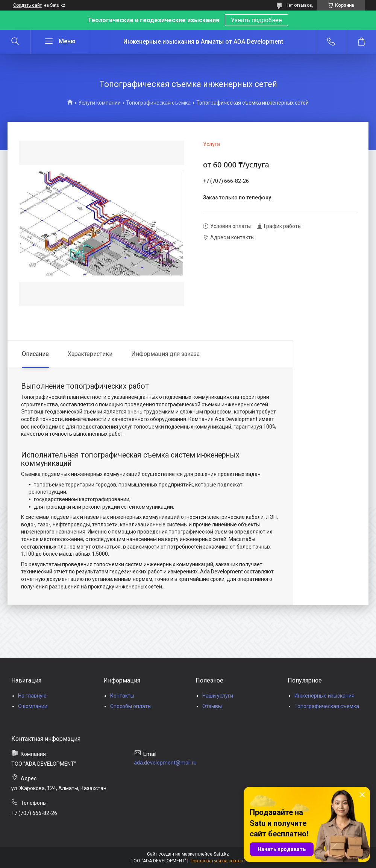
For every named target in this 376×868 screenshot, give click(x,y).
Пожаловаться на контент (217, 861)
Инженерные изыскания (324, 696)
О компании (33, 706)
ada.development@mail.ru (165, 763)
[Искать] (15, 42)
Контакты (122, 696)
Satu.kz (221, 854)
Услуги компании (99, 103)
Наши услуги (218, 696)
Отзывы (212, 706)
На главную (32, 696)
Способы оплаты (131, 706)
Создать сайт (27, 5)
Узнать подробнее (256, 20)
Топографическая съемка (158, 103)
